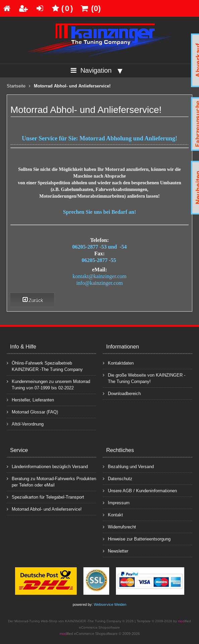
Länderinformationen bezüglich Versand (47, 466)
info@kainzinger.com (100, 283)
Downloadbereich (122, 393)
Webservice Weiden (110, 604)
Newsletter (116, 551)
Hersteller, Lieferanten (30, 400)
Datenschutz (118, 478)
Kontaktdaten (118, 363)
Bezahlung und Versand (128, 466)
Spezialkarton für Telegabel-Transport (45, 497)
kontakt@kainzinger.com (100, 276)
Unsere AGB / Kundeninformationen (140, 490)
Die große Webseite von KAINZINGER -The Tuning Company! (144, 378)
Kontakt (113, 514)
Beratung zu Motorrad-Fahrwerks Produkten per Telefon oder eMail (51, 481)
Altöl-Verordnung (25, 424)
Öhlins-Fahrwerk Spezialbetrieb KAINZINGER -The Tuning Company (45, 366)
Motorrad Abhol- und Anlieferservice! (44, 509)
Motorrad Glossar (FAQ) (32, 412)
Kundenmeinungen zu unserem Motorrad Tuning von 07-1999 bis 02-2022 (48, 384)
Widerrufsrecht (119, 527)
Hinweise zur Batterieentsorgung (137, 539)
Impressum (116, 502)
